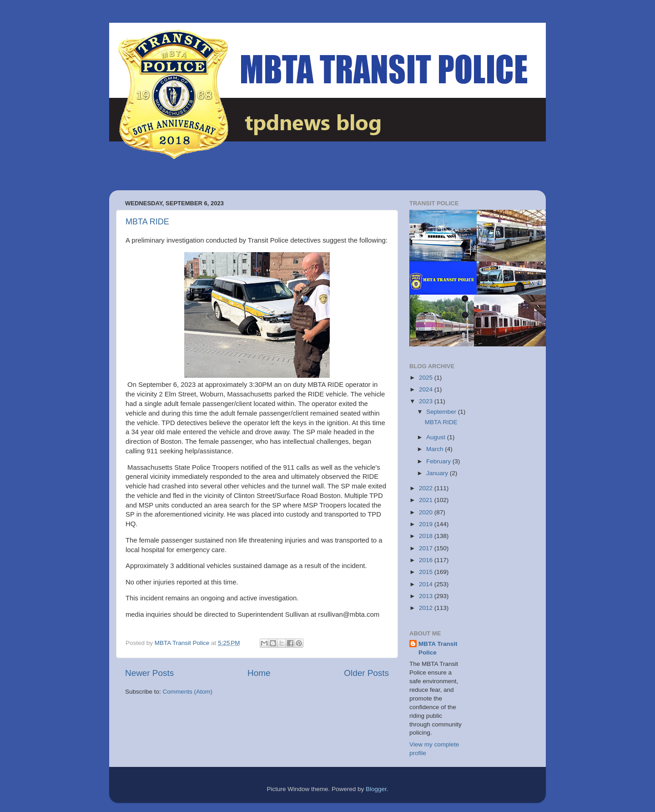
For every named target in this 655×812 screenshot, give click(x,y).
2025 (427, 378)
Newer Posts (149, 673)
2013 (427, 596)
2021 (427, 500)
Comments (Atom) (188, 692)
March (436, 449)
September (442, 412)
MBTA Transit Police (438, 648)
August (437, 437)
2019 (427, 524)
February (439, 461)
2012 (427, 608)
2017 (427, 548)
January (438, 473)
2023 (427, 401)
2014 (427, 584)
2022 (427, 488)
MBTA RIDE (147, 222)
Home (259, 673)
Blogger (376, 789)
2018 (427, 536)
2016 (427, 560)
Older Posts (366, 673)
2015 (427, 572)
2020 (427, 512)
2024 (427, 389)
